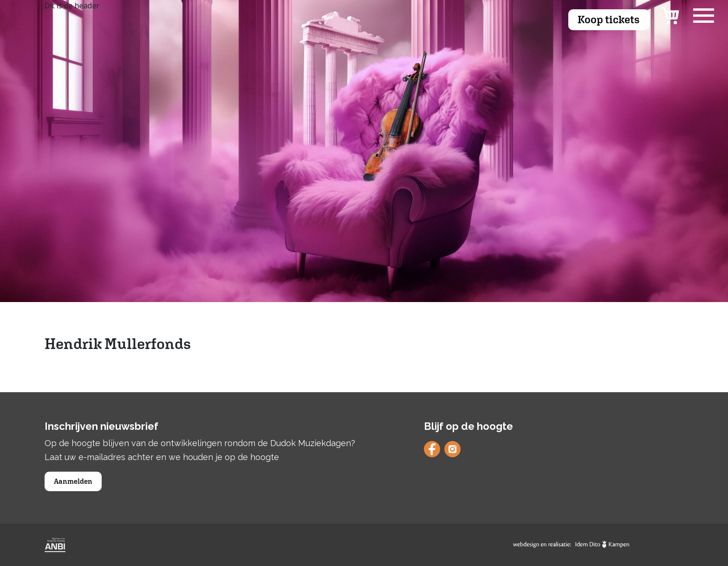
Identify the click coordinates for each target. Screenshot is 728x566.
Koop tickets (609, 19)
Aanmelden (73, 481)
